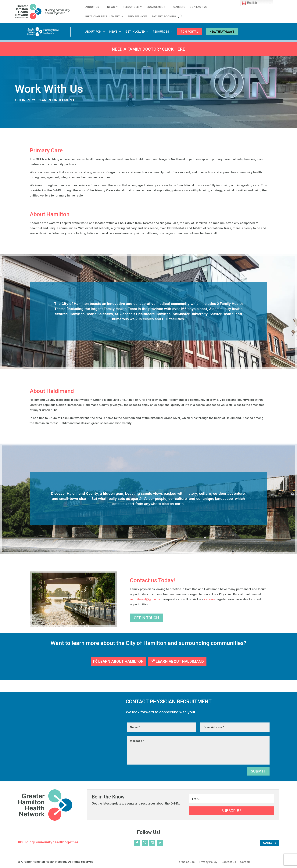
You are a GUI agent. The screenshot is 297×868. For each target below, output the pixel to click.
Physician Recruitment (103, 16)
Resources (131, 7)
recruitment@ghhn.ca (145, 599)
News (111, 7)
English (249, 3)
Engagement (156, 7)
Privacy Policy (208, 862)
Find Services (138, 16)
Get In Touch (146, 618)
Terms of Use (186, 862)
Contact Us (199, 7)
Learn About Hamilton (121, 661)
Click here (174, 49)
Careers (179, 7)
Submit (258, 771)
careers (209, 599)
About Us (92, 7)
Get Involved (135, 32)
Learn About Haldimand (180, 661)
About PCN (93, 32)
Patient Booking (164, 16)
